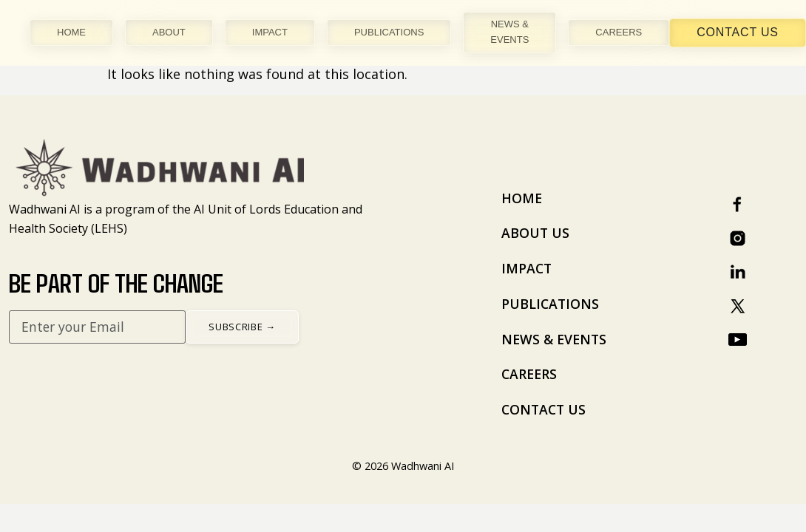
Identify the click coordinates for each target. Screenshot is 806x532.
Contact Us (738, 32)
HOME (71, 32)
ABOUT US (535, 233)
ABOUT (169, 32)
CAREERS (619, 32)
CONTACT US (543, 409)
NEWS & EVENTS (509, 32)
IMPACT (270, 32)
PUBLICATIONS (389, 32)
